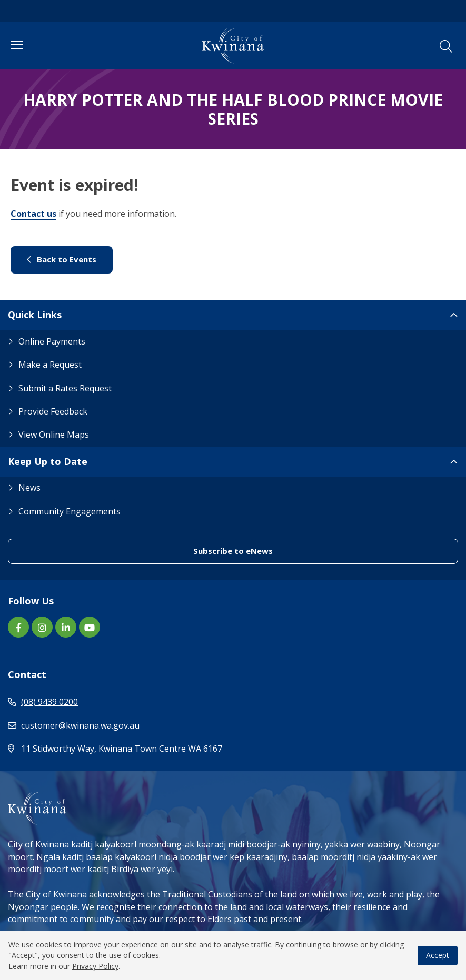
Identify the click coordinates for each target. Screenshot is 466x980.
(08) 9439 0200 (43, 702)
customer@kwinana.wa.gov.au (74, 725)
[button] (446, 46)
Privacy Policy (95, 966)
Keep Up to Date (48, 461)
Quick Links (35, 315)
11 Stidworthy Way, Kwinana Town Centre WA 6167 (160, 748)
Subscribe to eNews (233, 551)
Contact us (33, 214)
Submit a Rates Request (65, 388)
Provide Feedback (53, 411)
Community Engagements (70, 511)
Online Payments (52, 341)
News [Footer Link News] (29, 488)
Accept (438, 955)
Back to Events (62, 259)
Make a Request (50, 365)
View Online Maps (54, 435)
